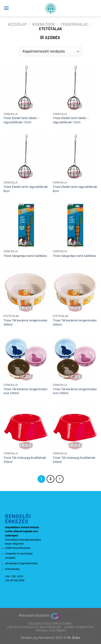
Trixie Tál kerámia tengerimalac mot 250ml (26, 391)
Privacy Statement (51, 631)
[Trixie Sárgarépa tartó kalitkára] (26, 225)
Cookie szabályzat (79, 627)
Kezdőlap (17, 24)
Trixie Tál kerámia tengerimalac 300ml (26, 322)
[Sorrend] (50, 51)
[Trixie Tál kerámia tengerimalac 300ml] (26, 290)
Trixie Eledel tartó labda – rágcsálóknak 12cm (22, 120)
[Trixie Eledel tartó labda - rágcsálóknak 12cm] (26, 88)
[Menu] (6, 8)
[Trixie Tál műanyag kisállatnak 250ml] (26, 428)
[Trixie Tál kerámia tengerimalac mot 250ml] (26, 359)
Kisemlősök (44, 24)
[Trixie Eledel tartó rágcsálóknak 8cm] (26, 157)
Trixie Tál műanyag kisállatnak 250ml (25, 460)
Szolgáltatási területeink (50, 624)
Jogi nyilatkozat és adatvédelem (34, 627)
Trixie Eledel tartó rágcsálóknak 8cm (26, 189)
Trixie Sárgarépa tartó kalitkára (25, 256)
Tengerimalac (74, 24)
